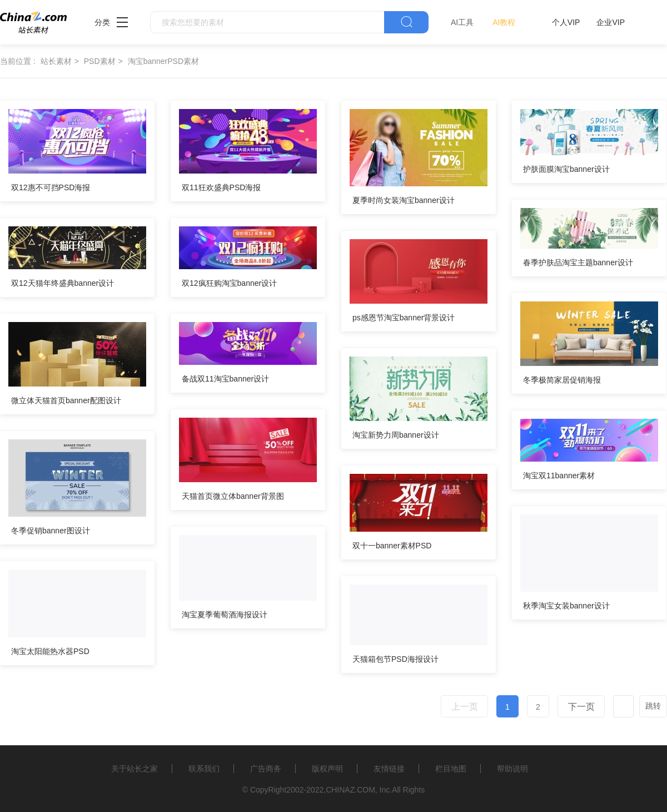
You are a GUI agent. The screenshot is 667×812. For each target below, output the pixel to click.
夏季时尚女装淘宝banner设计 (404, 200)
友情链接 (389, 769)
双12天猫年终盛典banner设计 (63, 283)
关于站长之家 (135, 769)
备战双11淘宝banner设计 (225, 379)
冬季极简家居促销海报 (562, 380)
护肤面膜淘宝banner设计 (566, 169)
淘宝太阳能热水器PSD (50, 651)
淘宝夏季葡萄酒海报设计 (225, 615)
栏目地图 (451, 769)
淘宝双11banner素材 (559, 476)
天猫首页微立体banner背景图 (233, 496)
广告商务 (266, 769)
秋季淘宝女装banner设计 (566, 606)
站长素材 (56, 61)
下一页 (581, 707)
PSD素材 (100, 61)
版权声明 (327, 769)
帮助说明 (512, 769)
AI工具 (462, 22)
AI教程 (504, 22)
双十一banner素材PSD (392, 546)
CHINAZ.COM (350, 790)
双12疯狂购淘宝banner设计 (229, 283)
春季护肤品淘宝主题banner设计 (578, 263)
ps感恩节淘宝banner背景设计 (404, 318)
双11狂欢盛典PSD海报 (221, 187)
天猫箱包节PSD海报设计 (395, 659)
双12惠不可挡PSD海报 (51, 187)
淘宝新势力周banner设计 (396, 435)
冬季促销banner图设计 (51, 531)
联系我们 (204, 769)
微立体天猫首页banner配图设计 (66, 400)
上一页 (465, 707)
